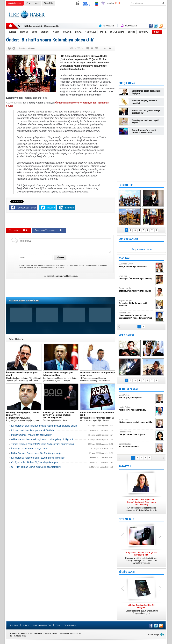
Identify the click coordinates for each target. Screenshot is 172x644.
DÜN (133, 250)
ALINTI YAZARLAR (129, 389)
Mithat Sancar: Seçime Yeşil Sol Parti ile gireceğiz (36, 453)
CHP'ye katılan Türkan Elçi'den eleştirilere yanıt (35, 462)
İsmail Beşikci (137, 445)
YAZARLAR (124, 258)
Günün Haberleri (15, 3)
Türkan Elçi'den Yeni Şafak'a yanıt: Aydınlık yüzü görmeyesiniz (43, 444)
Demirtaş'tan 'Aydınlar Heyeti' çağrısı (145, 122)
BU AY (149, 250)
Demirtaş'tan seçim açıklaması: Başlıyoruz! (146, 92)
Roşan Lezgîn (137, 290)
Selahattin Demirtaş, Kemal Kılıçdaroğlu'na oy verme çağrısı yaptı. (24, 416)
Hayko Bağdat (137, 409)
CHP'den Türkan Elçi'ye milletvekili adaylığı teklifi (36, 467)
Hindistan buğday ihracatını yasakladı (144, 102)
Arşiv (37, 3)
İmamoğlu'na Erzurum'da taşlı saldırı (30, 449)
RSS (58, 625)
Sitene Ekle (48, 3)
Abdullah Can (137, 315)
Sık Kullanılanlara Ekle (42, 625)
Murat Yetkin (137, 396)
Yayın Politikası (70, 625)
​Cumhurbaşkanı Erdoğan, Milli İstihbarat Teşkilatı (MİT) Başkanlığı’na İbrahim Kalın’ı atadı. (24, 377)
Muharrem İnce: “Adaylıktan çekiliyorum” (32, 435)
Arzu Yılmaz (137, 421)
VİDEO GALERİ (126, 335)
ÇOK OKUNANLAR (128, 239)
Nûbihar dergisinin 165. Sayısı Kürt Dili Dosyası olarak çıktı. (141, 609)
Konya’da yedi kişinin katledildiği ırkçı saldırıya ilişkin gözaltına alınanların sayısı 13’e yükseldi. (141, 558)
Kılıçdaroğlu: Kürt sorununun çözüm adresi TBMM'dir (38, 458)
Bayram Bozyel (137, 303)
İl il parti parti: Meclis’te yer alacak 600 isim (33, 430)
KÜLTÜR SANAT (127, 572)
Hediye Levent (137, 433)
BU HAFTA (141, 250)
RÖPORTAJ (125, 466)
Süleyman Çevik (137, 265)
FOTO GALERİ (126, 185)
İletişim (26, 625)
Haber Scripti (154, 635)
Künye (28, 3)
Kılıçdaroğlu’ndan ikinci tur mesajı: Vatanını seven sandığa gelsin (44, 426)
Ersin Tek (137, 277)
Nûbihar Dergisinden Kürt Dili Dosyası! (44, 26)
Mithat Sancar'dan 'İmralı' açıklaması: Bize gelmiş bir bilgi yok (42, 439)
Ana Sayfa (14, 625)
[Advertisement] (107, 15)
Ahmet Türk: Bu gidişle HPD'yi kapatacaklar (146, 112)
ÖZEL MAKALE (126, 519)
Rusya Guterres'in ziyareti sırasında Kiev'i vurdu (144, 131)
